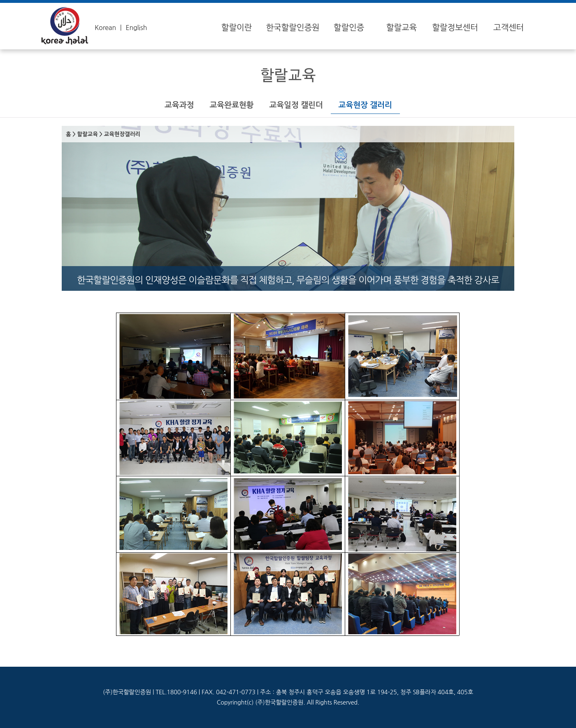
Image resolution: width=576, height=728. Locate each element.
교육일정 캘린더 (296, 105)
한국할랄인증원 (293, 28)
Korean (105, 28)
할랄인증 (349, 28)
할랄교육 (402, 28)
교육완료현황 (231, 105)
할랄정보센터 (455, 28)
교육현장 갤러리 (365, 105)
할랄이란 (237, 28)
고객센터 (509, 28)
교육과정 (179, 105)
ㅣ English (132, 28)
